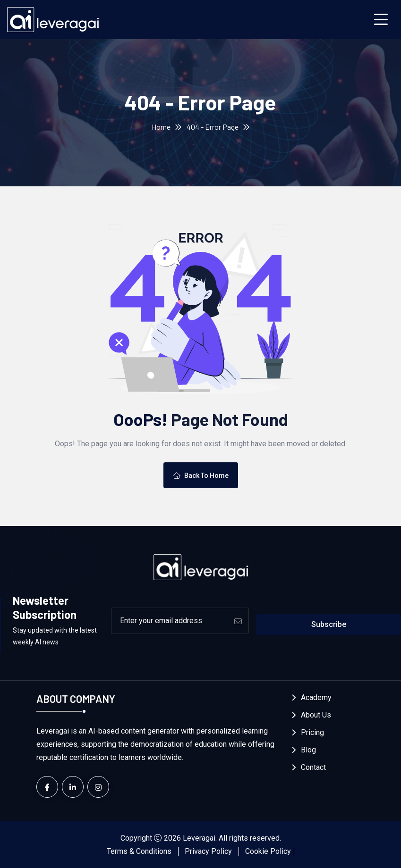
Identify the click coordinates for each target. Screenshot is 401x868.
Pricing (312, 732)
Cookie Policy (268, 851)
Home (161, 127)
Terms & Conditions (139, 851)
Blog (308, 750)
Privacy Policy (208, 851)
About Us (316, 715)
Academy (316, 697)
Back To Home (201, 476)
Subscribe (329, 624)
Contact (313, 767)
